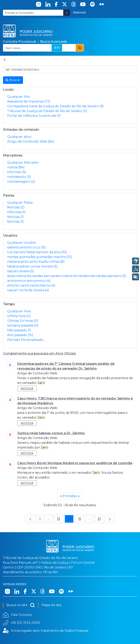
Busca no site (21, 605)
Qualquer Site (18, 97)
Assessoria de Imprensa (29, 101)
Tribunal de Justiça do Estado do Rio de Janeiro (47, 111)
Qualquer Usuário (22, 243)
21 (100, 520)
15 (81, 520)
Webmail (79, 12)
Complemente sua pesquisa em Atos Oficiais (39, 353)
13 (60, 520)
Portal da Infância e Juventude (34, 116)
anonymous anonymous (29, 281)
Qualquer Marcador (23, 162)
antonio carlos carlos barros (31, 285)
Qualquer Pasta (20, 203)
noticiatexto (19, 177)
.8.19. (57, 48)
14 (70, 520)
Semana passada (23, 325)
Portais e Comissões (19, 13)
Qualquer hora (19, 311)
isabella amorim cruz (26, 247)
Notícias (16, 207)
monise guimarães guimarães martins (40, 257)
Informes (16, 212)
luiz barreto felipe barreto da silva (37, 252)
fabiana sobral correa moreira (32, 266)
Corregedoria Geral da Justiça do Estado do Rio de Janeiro (55, 106)
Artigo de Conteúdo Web (31, 141)
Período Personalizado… (26, 340)
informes (17, 172)
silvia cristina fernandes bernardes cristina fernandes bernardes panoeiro (67, 276)
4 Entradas (71, 496)
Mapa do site (52, 605)
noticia (16, 167)
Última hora (19, 316)
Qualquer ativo (19, 137)
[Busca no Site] (70, 69)
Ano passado (20, 335)
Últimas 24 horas (23, 321)
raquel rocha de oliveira (28, 290)
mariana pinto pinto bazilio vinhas (36, 262)
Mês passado (19, 330)
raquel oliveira (21, 271)
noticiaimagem (21, 182)
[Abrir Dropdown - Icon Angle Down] (67, 13)
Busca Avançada (54, 42)
